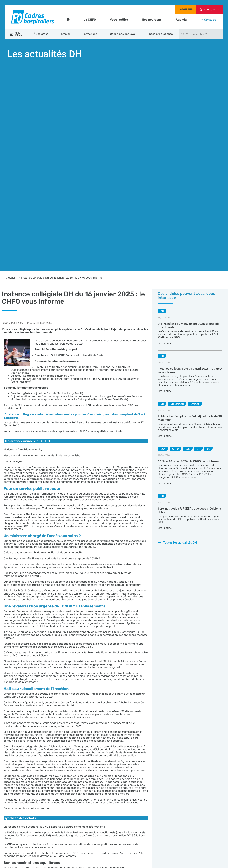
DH (162, 311)
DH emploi (177, 404)
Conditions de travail (123, 34)
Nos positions (152, 20)
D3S (188, 449)
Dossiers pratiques (161, 34)
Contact (210, 20)
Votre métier (119, 20)
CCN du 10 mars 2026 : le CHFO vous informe (189, 461)
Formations (90, 34)
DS (209, 449)
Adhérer (186, 10)
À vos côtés (41, 34)
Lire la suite (165, 343)
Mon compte (211, 10)
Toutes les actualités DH (177, 543)
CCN (163, 449)
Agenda (181, 20)
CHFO (176, 449)
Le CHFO (90, 20)
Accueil (11, 278)
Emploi (65, 34)
